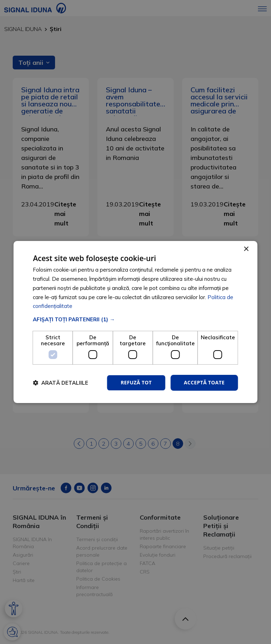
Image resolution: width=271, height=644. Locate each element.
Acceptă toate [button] (204, 382)
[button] (135, 319)
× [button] (246, 249)
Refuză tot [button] (136, 382)
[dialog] (135, 322)
